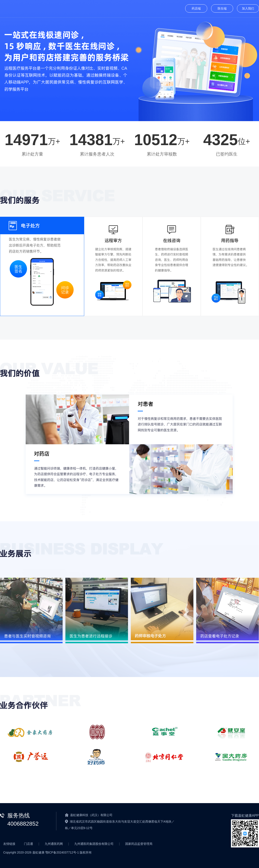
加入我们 (248, 8)
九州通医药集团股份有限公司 (94, 844)
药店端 (196, 8)
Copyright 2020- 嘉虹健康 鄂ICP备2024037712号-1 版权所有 (47, 852)
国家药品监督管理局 (139, 844)
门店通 (28, 844)
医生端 (222, 8)
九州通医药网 (54, 844)
